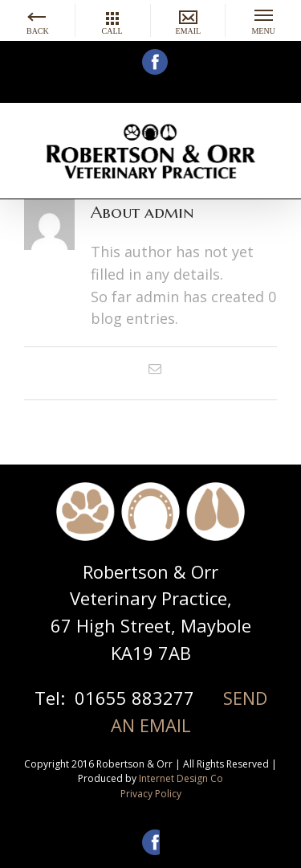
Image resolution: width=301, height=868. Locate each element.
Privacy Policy (151, 794)
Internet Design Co (181, 778)
